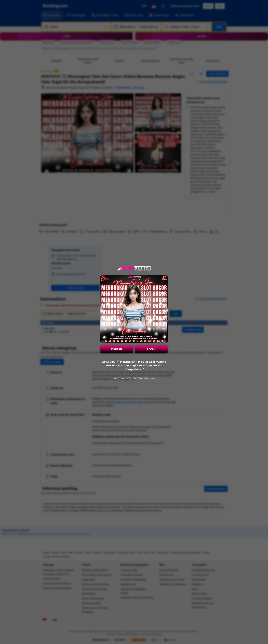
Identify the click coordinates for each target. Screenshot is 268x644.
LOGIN (151, 349)
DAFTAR (117, 349)
